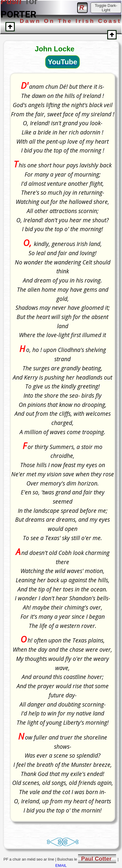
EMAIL (61, 865)
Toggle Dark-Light (106, 8)
